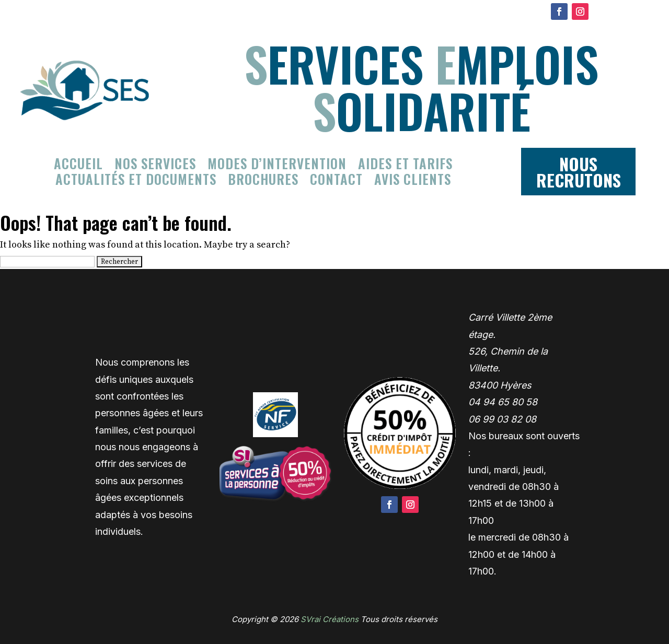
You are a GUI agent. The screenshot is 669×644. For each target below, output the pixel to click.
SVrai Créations (330, 619)
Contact (336, 181)
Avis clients (413, 181)
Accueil (78, 166)
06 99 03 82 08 (502, 419)
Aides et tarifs (405, 166)
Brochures (263, 181)
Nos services (155, 166)
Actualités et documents (136, 181)
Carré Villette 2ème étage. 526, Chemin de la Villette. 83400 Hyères (510, 351)
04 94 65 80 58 (503, 402)
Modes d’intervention (277, 166)
